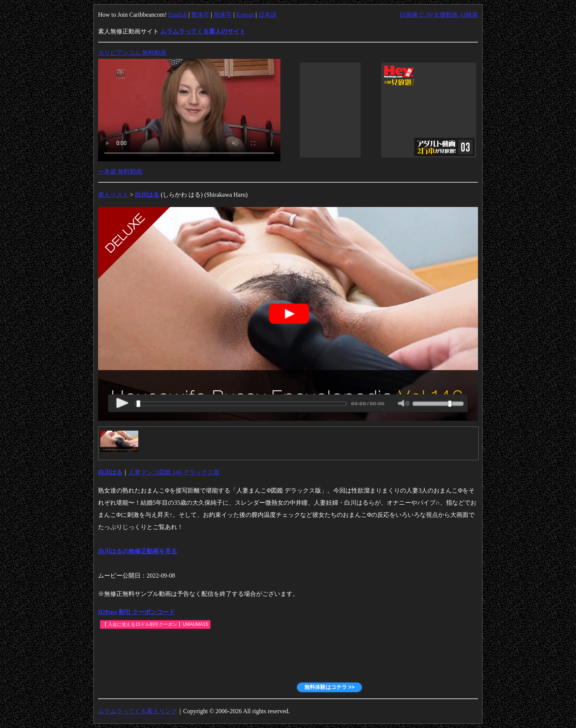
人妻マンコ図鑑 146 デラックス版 (174, 472)
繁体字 (200, 15)
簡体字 (223, 15)
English (178, 15)
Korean (245, 15)
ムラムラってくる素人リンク (138, 711)
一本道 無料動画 (120, 171)
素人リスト (113, 195)
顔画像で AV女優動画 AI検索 (439, 15)
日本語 (267, 15)
